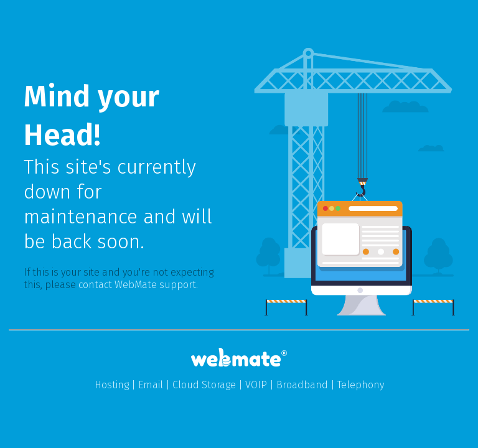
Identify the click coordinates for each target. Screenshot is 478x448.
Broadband (302, 385)
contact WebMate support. (138, 285)
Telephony (361, 385)
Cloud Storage (204, 385)
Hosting (112, 385)
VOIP (256, 385)
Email (151, 385)
